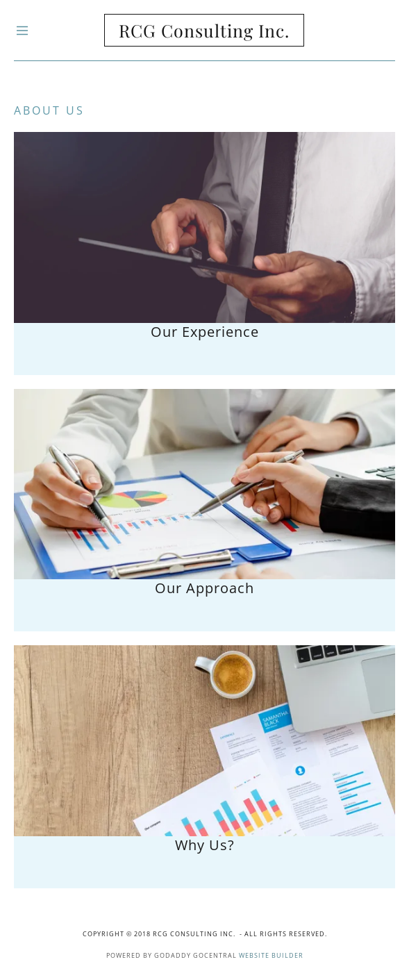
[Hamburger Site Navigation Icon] (48, 31)
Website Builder (271, 955)
